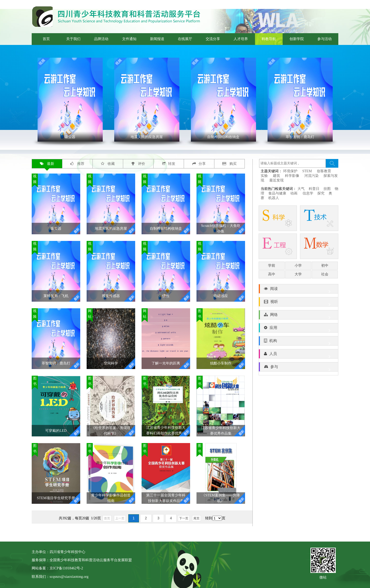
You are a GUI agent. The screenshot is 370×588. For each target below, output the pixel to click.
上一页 (120, 518)
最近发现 (276, 180)
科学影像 (292, 176)
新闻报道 (157, 39)
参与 (298, 368)
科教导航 (269, 39)
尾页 (196, 518)
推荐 (77, 164)
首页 (46, 39)
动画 (294, 193)
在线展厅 (185, 39)
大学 (298, 274)
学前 (272, 266)
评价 (138, 164)
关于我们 (73, 39)
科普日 (314, 189)
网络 (298, 316)
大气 (301, 189)
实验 (264, 176)
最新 (47, 164)
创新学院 (297, 39)
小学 (298, 266)
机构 (298, 342)
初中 (325, 266)
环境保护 (290, 171)
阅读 (298, 290)
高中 (272, 274)
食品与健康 (277, 193)
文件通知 (129, 39)
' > (70, 100)
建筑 (276, 176)
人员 (298, 355)
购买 (230, 164)
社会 (325, 274)
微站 (323, 577)
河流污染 (311, 176)
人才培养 (241, 39)
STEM (307, 171)
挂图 (327, 189)
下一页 (184, 518)
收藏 (108, 164)
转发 (169, 164)
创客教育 (324, 171)
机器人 (274, 198)
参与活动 (325, 39)
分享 (199, 164)
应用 (298, 329)
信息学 (308, 193)
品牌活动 (101, 39)
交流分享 (213, 39)
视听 (298, 303)
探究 (321, 193)
